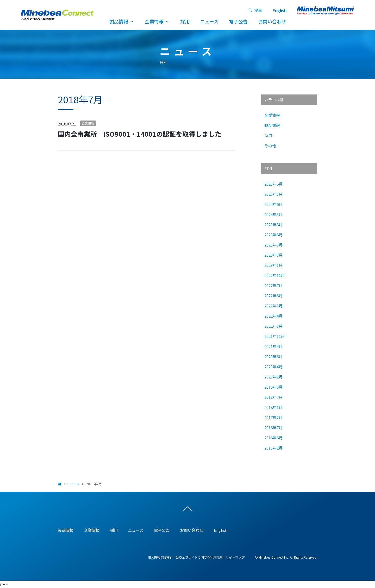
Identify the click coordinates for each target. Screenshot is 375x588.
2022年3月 (273, 326)
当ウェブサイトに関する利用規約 (199, 557)
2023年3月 (273, 255)
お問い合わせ (272, 21)
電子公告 (238, 21)
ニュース (209, 21)
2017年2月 (273, 417)
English (279, 10)
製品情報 (122, 21)
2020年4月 (273, 367)
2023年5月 (273, 245)
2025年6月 (273, 184)
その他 (270, 146)
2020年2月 (273, 377)
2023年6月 (273, 235)
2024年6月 (273, 204)
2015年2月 (273, 448)
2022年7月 (273, 285)
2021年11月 (274, 336)
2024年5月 (273, 214)
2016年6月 (273, 438)
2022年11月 (274, 275)
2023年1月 (273, 265)
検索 (255, 10)
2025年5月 (273, 194)
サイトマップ (235, 557)
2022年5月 (273, 306)
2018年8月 (273, 387)
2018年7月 (273, 397)
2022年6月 (273, 296)
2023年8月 (273, 225)
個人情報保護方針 (160, 557)
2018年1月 (273, 407)
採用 (185, 21)
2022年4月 (273, 316)
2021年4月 (273, 346)
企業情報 (157, 21)
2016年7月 (273, 428)
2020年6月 (273, 356)
